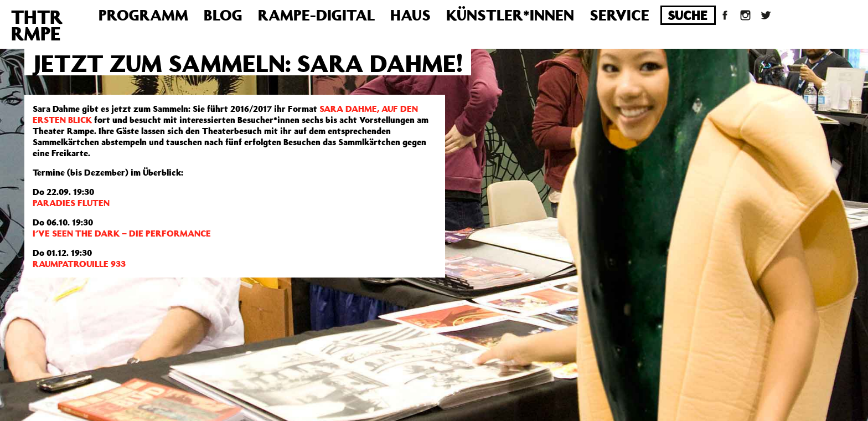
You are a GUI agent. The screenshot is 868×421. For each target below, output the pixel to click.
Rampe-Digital (316, 15)
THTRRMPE (37, 25)
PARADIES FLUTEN (71, 203)
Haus (410, 15)
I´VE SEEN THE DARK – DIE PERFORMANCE (122, 233)
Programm (143, 15)
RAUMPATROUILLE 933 (79, 264)
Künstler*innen (510, 15)
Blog (223, 15)
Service (619, 15)
